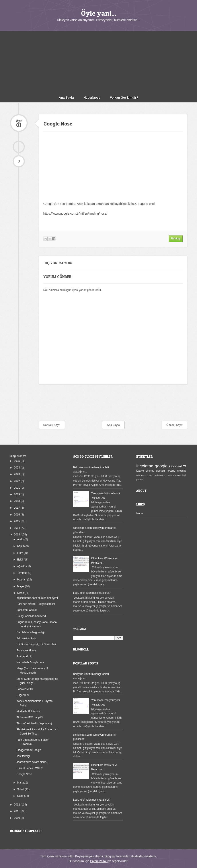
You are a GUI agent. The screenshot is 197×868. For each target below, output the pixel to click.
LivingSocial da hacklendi (31, 616)
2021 (17, 488)
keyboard (175, 466)
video (150, 475)
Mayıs (21, 586)
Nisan (21, 593)
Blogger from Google (29, 750)
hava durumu (174, 475)
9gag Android (24, 656)
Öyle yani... (99, 13)
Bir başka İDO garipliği (30, 717)
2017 (17, 508)
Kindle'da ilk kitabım (28, 711)
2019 (17, 494)
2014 (17, 528)
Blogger (110, 856)
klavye (140, 471)
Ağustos (22, 566)
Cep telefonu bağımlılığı (30, 632)
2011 (17, 811)
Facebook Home (26, 651)
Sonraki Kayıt (52, 425)
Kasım (21, 546)
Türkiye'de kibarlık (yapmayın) (34, 723)
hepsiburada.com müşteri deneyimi (37, 598)
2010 (17, 818)
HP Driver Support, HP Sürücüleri (36, 644)
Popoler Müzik (25, 689)
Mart (20, 783)
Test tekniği (23, 756)
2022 (17, 481)
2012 (17, 805)
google (161, 466)
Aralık (21, 539)
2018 (17, 501)
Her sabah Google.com (30, 662)
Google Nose (24, 774)
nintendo (182, 471)
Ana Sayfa (66, 98)
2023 (17, 474)
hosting (171, 471)
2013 (17, 535)
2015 (17, 521)
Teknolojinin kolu (26, 638)
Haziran (22, 580)
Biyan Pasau (99, 861)
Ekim (20, 553)
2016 (17, 515)
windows (141, 475)
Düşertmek (23, 695)
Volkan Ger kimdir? (124, 98)
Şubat (21, 789)
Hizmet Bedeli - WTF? (29, 768)
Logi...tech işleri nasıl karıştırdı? (92, 593)
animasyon (160, 475)
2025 (17, 461)
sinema (150, 471)
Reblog (176, 239)
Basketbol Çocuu (26, 610)
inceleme (145, 466)
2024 (17, 468)
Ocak (20, 796)
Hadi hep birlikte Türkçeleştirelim (36, 604)
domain (160, 471)
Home (140, 513)
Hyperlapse (92, 98)
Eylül (20, 560)
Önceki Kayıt (175, 425)
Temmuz (22, 573)
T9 (185, 466)
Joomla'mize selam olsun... (32, 762)
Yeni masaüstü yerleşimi (106, 493)
